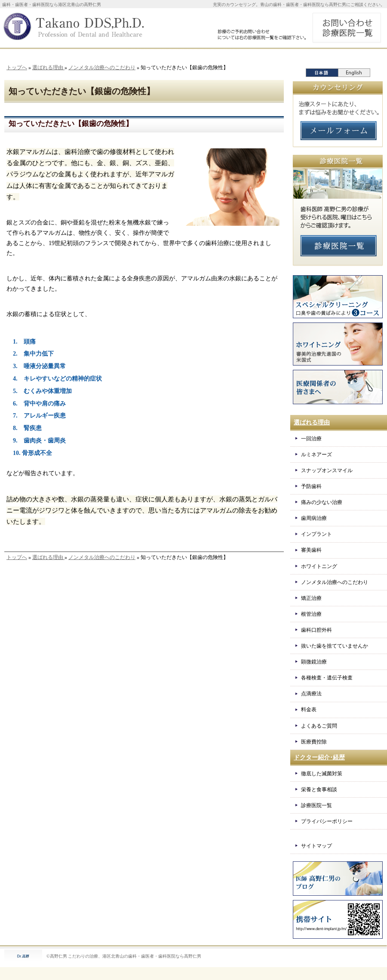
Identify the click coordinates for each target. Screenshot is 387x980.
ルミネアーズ (316, 455)
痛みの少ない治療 (322, 502)
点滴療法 (311, 694)
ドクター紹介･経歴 (319, 757)
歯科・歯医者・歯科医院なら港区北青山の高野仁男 (52, 5)
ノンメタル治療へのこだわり (102, 68)
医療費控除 (314, 742)
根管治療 (311, 614)
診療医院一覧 (316, 805)
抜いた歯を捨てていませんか (335, 646)
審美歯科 (311, 550)
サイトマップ (316, 846)
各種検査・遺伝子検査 (327, 678)
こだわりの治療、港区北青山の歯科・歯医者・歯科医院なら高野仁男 (135, 956)
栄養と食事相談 (319, 790)
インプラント (316, 534)
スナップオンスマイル (327, 470)
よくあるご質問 (319, 726)
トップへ (17, 68)
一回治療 (311, 439)
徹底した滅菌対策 (322, 774)
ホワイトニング (319, 566)
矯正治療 (311, 598)
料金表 (309, 710)
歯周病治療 (314, 518)
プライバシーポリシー (327, 821)
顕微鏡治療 (314, 662)
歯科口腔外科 (316, 630)
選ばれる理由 (48, 68)
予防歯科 (311, 486)
